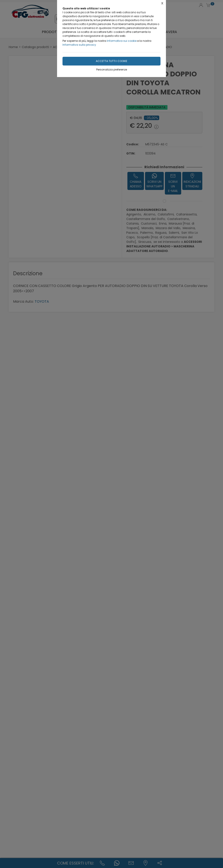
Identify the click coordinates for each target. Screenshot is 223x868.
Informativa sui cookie (122, 41)
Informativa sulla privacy (79, 45)
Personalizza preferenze (112, 70)
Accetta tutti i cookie (111, 61)
